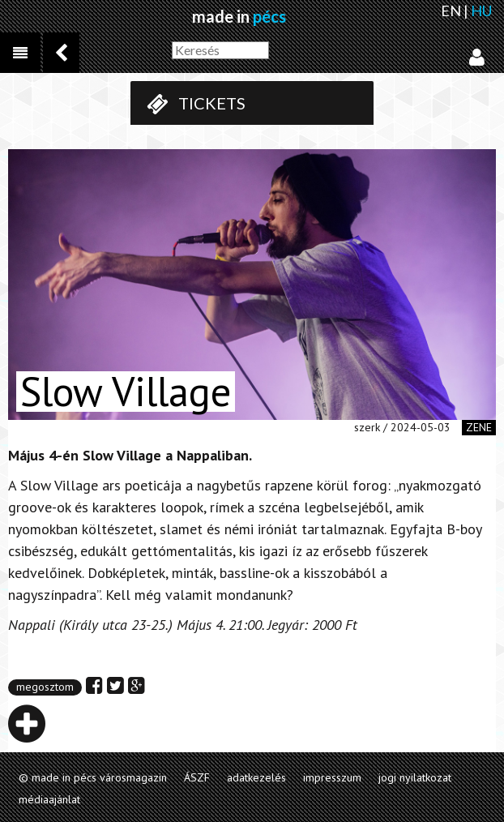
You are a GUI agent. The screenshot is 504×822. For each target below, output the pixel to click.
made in (239, 16)
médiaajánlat (49, 799)
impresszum (332, 777)
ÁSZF (197, 777)
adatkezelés (256, 777)
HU (481, 11)
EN (451, 11)
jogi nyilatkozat (415, 777)
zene (479, 427)
